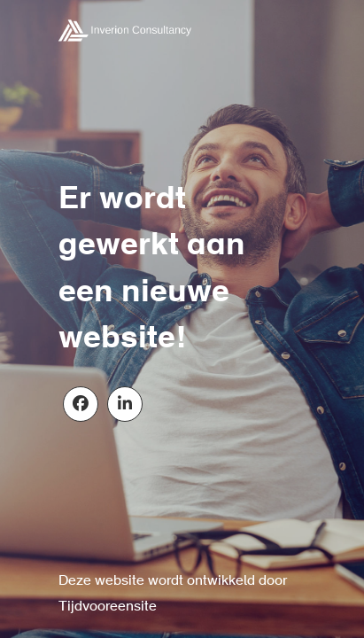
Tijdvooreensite (108, 607)
